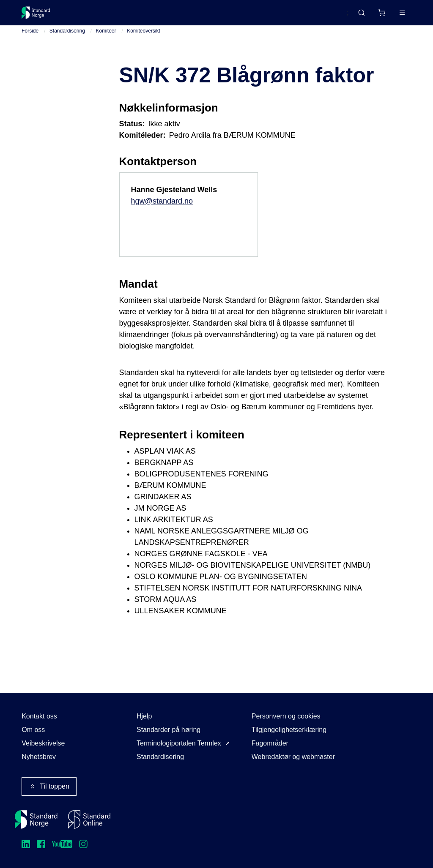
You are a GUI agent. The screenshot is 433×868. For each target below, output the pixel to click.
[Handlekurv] (356, 16)
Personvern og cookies (286, 716)
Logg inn (391, 16)
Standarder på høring (169, 730)
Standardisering (67, 38)
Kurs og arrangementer (217, 16)
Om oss (33, 730)
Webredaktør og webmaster (293, 757)
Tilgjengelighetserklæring (289, 730)
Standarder (93, 16)
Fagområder (270, 743)
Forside (30, 38)
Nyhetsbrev (39, 757)
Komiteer (106, 38)
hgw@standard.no (162, 208)
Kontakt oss (39, 716)
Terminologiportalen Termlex (179, 743)
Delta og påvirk (146, 16)
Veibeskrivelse (43, 743)
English (322, 16)
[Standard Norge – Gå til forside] (41, 16)
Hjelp (144, 716)
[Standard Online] (89, 819)
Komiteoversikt (144, 38)
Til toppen (49, 786)
